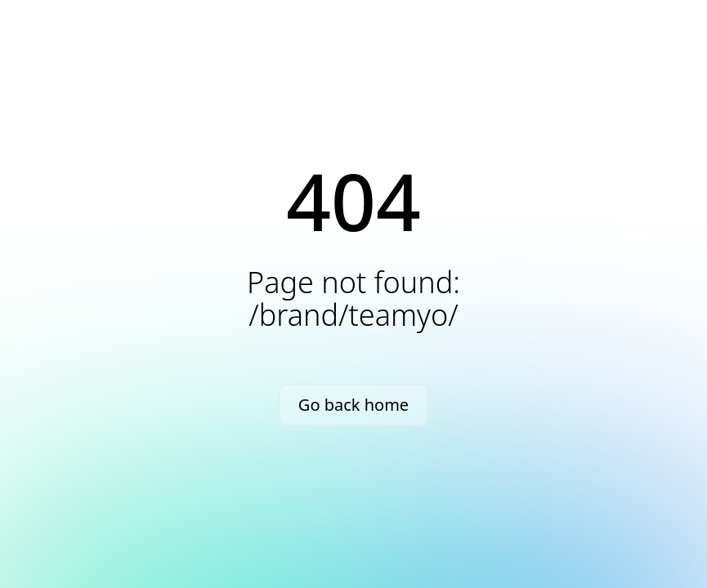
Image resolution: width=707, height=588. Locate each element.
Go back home (353, 405)
